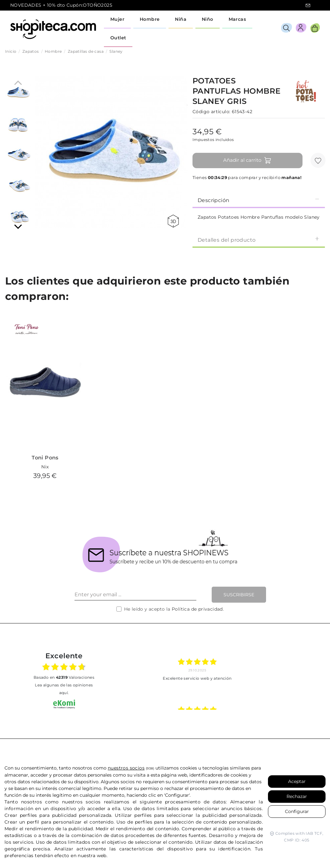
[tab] (259, 200)
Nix (45, 467)
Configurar (297, 811)
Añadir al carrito (247, 160)
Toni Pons (45, 458)
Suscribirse (239, 595)
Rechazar (297, 796)
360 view (173, 221)
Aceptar (297, 781)
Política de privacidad (197, 609)
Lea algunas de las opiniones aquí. (64, 689)
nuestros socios (126, 768)
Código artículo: (211, 112)
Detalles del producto (259, 240)
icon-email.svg (308, 5)
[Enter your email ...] (135, 595)
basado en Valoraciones (64, 677)
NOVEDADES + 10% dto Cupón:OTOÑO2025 (61, 5)
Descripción (259, 200)
